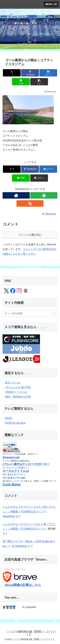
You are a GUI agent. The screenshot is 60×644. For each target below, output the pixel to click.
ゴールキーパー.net (14, 478)
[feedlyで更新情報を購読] (44, 195)
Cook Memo (12, 484)
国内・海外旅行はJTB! (18, 397)
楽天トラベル (13, 383)
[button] (39, 82)
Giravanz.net (11, 457)
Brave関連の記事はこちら (23, 585)
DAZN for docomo (15, 423)
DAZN (9, 418)
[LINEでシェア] (21, 82)
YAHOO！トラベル (16, 392)
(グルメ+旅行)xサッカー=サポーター (26, 464)
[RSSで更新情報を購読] (30, 203)
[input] (30, 314)
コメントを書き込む (30, 235)
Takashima (9, 516)
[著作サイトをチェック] (16, 195)
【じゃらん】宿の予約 (18, 387)
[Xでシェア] (12, 73)
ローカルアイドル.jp (16, 471)
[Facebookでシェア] (30, 73)
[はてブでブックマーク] (48, 73)
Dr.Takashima (19, 546)
